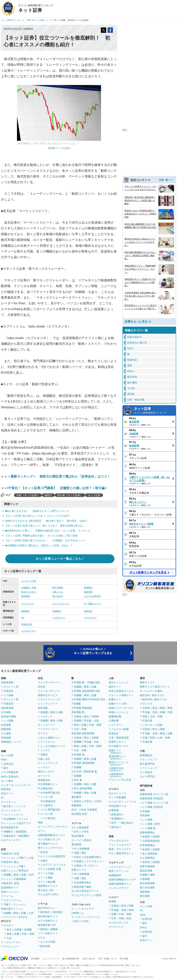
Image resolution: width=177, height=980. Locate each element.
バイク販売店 (45, 805)
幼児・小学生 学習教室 (84, 810)
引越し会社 (44, 759)
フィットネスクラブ (83, 909)
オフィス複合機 (46, 882)
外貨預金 (6, 789)
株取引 (48, 495)
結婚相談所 (115, 875)
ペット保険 (7, 721)
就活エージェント (119, 682)
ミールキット (45, 716)
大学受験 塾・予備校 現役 (86, 682)
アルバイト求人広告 (120, 780)
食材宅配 (43, 708)
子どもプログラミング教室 (86, 895)
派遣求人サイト (117, 742)
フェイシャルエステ (120, 845)
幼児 (76, 832)
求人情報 (124, 959)
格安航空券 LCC (47, 925)
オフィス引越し (46, 873)
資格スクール (79, 870)
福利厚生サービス (48, 886)
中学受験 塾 (78, 755)
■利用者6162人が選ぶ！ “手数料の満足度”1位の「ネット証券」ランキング (48, 531)
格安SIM (147, 699)
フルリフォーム (12, 900)
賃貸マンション (10, 892)
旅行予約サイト (46, 908)
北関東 (18, 930)
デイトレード (28, 604)
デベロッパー (11, 947)
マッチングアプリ (119, 888)
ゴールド (23, 819)
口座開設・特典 (29, 588)
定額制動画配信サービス (51, 835)
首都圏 (7, 875)
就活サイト (115, 687)
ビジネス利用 (48, 942)
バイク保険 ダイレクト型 (154, 803)
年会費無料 (10, 819)
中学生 (88, 801)
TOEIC (78, 857)
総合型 (44, 852)
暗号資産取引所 (10, 827)
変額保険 (145, 892)
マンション (10, 858)
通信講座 (76, 844)
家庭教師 (76, 805)
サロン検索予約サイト (121, 853)
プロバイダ (146, 704)
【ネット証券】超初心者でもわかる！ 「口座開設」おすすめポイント (45, 540)
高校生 (78, 801)
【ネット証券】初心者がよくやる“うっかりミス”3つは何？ (38, 516)
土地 (31, 858)
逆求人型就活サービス (121, 691)
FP (75, 849)
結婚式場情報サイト (120, 884)
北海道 (78, 716)
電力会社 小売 (46, 890)
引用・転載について (107, 959)
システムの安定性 (92, 596)
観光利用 (45, 946)
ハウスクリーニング (49, 699)
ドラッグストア (149, 760)
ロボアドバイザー (11, 840)
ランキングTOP (29, 581)
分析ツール (58, 592)
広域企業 (147, 721)
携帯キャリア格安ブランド (155, 687)
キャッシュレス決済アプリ (16, 823)
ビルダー (8, 925)
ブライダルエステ (119, 841)
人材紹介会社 (116, 769)
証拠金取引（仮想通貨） (17, 836)
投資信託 (88, 611)
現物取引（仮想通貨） (16, 832)
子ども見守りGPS (48, 894)
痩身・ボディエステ (120, 849)
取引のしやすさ (29, 592)
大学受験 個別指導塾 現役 (86, 691)
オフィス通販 (45, 878)
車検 (40, 822)
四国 (145, 716)
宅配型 (44, 755)
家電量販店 (146, 755)
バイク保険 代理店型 (151, 807)
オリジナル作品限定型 (53, 856)
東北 (9, 930)
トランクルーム (46, 742)
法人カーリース (117, 793)
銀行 (6, 768)
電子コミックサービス (50, 848)
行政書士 (79, 861)
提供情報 (25, 596)
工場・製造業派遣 (119, 738)
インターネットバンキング (16, 785)
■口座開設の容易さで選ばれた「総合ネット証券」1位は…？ (39, 545)
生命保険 (6, 725)
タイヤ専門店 (147, 777)
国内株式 (25, 611)
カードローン (8, 802)
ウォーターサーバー (49, 682)
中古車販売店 (45, 788)
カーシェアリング (48, 763)
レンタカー (44, 767)
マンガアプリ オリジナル (52, 865)
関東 (131, 906)
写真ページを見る (60, 148)
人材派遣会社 (116, 775)
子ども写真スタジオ (49, 839)
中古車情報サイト (48, 784)
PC (23, 618)
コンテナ (45, 750)
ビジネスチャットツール (122, 802)
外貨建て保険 (147, 875)
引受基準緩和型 (151, 841)
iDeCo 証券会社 (10, 777)
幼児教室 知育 (79, 814)
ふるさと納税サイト (49, 738)
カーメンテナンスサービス (53, 827)
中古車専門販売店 (50, 793)
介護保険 (145, 879)
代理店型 (8, 691)
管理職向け (117, 819)
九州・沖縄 (80, 729)
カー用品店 (146, 772)
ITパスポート (91, 866)
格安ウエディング (119, 871)
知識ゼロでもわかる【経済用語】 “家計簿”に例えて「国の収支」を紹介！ (47, 521)
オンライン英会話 (81, 840)
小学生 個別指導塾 (82, 788)
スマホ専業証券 (10, 772)
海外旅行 (58, 912)
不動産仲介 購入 (10, 862)
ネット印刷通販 (117, 797)
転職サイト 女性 (118, 704)
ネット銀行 (7, 781)
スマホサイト (59, 618)
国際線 (54, 929)
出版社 (44, 861)
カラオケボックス (119, 923)
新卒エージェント (119, 763)
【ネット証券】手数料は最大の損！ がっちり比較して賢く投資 (41, 536)
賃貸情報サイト (10, 888)
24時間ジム (78, 913)
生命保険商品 (147, 845)
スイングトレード (61, 604)
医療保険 (6, 729)
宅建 (76, 853)
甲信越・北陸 (91, 721)
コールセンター (29, 631)
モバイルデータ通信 (151, 691)
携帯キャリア (147, 682)
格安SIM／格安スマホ (152, 695)
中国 (170, 712)
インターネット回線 (151, 725)
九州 (31, 875)
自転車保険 (7, 708)
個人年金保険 (147, 888)
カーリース (44, 776)
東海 (16, 875)
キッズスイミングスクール (85, 917)
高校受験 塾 (78, 712)
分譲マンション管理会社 (15, 871)
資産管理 (88, 592)
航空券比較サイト (48, 916)
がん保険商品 (147, 858)
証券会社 (8, 764)
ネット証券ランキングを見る (148, 572)
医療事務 (84, 849)
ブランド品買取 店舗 (49, 869)
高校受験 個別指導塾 (83, 733)
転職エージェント (119, 712)
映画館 (112, 901)
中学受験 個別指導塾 (83, 763)
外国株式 (57, 611)
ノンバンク (20, 806)
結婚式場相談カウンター (122, 880)
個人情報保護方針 (71, 959)
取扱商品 (88, 588)
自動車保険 (7, 682)
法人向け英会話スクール (85, 891)
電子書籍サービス (48, 844)
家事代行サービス (48, 695)
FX (3, 798)
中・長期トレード (92, 604)
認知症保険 (146, 871)
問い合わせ (58, 596)
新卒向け (116, 827)
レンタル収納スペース (53, 746)
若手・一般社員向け (122, 823)
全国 (129, 918)
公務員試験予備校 (81, 887)
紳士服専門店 (147, 764)
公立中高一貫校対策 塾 (84, 772)
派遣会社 (114, 733)
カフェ (41, 831)
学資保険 (6, 738)
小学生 (98, 801)
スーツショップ (149, 768)
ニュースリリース (51, 959)
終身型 (146, 837)
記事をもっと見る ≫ (138, 322)
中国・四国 (28, 934)
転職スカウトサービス (121, 708)
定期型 (156, 837)
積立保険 (145, 896)
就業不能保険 (147, 866)
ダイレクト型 (11, 687)
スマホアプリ (90, 618)
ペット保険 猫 (148, 828)
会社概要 (35, 959)
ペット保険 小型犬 (150, 824)
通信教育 (76, 797)
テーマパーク (116, 927)
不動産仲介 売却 (10, 854)
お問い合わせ (88, 959)
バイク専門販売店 (50, 810)
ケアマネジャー (95, 861)
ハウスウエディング (120, 867)
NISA (4, 760)
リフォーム (7, 896)
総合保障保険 (147, 883)
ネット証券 (94, 495)
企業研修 (114, 810)
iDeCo (143, 927)
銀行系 (7, 806)
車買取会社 (44, 780)
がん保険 (6, 733)
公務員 (78, 866)
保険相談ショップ (11, 742)
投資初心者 (26, 624)
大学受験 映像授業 (82, 708)
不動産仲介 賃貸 (10, 883)
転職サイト (115, 699)
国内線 (44, 929)
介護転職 (114, 721)
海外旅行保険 (8, 716)
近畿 (23, 875)
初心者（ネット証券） (70, 495)
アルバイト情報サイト (121, 695)
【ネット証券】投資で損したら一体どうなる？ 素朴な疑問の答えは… (46, 526)
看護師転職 (115, 716)
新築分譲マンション (12, 909)
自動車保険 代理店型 (151, 798)
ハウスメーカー (12, 942)
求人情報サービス (119, 746)
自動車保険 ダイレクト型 (154, 794)
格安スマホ (161, 699)
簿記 (84, 853)
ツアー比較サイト (48, 933)
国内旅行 (45, 912)
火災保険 (6, 712)
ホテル (41, 938)
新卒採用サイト (117, 757)
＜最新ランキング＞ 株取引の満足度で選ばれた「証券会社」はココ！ (59, 476)
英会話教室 (78, 836)
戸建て (22, 858)
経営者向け (117, 814)
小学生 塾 (77, 780)
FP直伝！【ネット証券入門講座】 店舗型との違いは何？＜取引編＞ (58, 488)
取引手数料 (58, 588)
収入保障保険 (150, 854)
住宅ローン (7, 793)
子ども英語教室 (80, 827)
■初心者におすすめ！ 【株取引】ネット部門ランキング (37, 511)
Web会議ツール (118, 806)
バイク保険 (7, 695)
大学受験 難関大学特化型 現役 (88, 699)
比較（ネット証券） (28, 495)
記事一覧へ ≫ (166, 180)
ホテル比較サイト (48, 921)
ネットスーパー (46, 725)
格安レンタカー (46, 772)
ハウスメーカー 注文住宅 (14, 917)
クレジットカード (11, 810)
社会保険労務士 (93, 857)
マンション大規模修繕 (13, 879)
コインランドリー (48, 704)
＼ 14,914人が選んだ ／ (93, 651)
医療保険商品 (147, 832)
